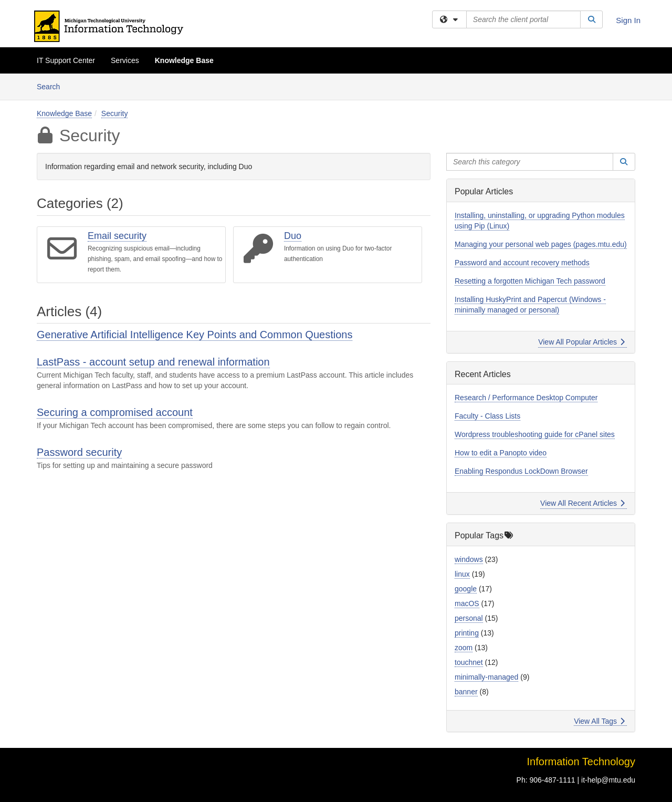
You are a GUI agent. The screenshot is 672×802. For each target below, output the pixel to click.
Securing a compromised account (115, 412)
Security (115, 113)
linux (462, 574)
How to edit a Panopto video (501, 453)
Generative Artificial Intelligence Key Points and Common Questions (195, 335)
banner (466, 692)
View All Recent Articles (582, 503)
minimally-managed (486, 677)
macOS (467, 603)
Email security (117, 236)
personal (469, 618)
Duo (293, 236)
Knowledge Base (184, 60)
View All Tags (599, 721)
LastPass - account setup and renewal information (153, 362)
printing (467, 633)
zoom (464, 648)
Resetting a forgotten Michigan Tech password (530, 281)
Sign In (628, 20)
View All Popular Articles (581, 342)
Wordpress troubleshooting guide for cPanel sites (535, 434)
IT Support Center (66, 60)
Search (52, 86)
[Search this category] (530, 162)
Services (125, 60)
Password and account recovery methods (522, 263)
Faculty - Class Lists (487, 416)
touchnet (469, 662)
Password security (79, 452)
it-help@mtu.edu (608, 780)
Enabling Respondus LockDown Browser (521, 471)
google (466, 589)
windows (469, 559)
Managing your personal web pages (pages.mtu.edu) (541, 244)
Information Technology (581, 762)
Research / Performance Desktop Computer (526, 398)
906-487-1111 (552, 780)
